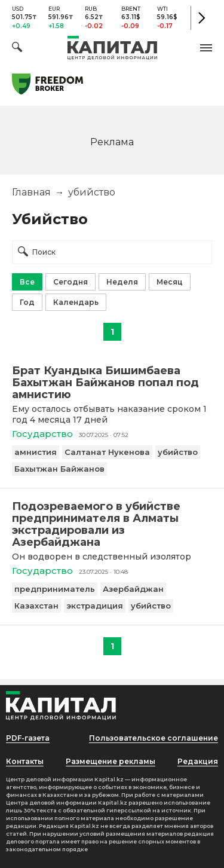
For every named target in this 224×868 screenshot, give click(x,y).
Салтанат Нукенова (107, 452)
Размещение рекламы (111, 761)
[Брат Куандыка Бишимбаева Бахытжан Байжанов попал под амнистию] (112, 383)
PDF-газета (28, 738)
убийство (178, 452)
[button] (206, 48)
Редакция (198, 761)
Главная (31, 192)
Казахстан (36, 606)
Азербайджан (133, 589)
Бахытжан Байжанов (59, 469)
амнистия (36, 452)
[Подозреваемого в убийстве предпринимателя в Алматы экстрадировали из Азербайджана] (112, 524)
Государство (42, 434)
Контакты (25, 761)
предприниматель (55, 589)
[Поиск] (17, 49)
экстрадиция (95, 606)
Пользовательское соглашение (154, 738)
